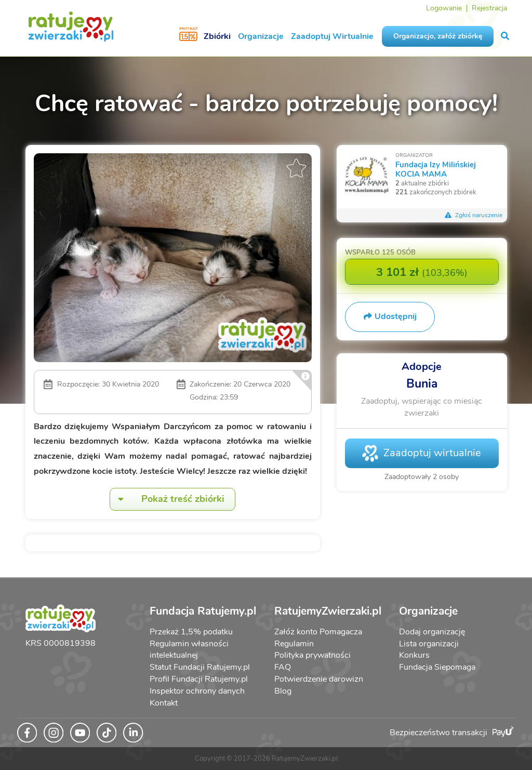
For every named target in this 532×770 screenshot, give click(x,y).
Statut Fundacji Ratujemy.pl (200, 667)
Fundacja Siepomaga (437, 667)
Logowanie (444, 8)
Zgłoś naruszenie (474, 215)
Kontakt (164, 703)
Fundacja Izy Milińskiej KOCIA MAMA (436, 169)
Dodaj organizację (432, 632)
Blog (283, 691)
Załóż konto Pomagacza (318, 632)
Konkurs (414, 655)
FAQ (283, 667)
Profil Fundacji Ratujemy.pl (199, 679)
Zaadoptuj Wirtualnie (332, 36)
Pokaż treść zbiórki (167, 499)
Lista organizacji (429, 644)
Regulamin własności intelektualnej (189, 650)
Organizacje (261, 36)
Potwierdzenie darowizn (319, 679)
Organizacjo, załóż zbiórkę (438, 36)
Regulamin (294, 644)
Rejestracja (489, 8)
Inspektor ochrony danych (197, 691)
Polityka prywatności (312, 655)
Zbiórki (217, 36)
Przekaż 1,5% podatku (191, 632)
